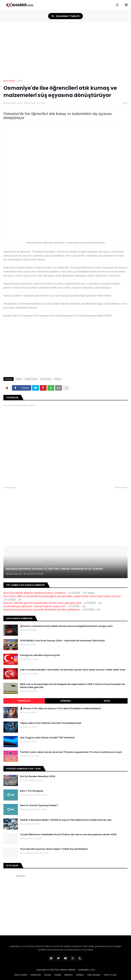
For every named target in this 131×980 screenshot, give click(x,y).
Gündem (65, 701)
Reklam (69, 975)
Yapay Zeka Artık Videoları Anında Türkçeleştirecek (51, 723)
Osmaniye (46, 379)
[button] (117, 5)
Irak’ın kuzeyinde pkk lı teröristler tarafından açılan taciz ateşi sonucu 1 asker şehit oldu (73, 670)
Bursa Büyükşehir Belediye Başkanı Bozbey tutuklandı (34, 593)
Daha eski (120, 487)
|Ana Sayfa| (21, 975)
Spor (107, 701)
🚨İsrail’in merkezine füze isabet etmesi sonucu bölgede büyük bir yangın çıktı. (67, 626)
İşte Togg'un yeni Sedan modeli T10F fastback (47, 738)
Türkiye (58, 379)
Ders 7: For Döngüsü (32, 791)
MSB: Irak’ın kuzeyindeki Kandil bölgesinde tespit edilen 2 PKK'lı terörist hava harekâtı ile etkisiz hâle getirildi (72, 686)
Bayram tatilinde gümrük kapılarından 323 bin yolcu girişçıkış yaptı (42, 603)
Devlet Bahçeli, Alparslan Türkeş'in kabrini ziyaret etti (34, 606)
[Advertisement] (65, 907)
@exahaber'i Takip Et (65, 16)
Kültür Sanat (31, 379)
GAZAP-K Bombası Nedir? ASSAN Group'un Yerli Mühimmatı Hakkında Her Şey (66, 820)
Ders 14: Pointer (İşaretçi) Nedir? (39, 805)
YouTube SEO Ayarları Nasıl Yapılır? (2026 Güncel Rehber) (54, 849)
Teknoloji (24, 701)
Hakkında (36, 975)
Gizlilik (58, 975)
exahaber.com (87, 970)
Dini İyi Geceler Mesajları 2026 (38, 776)
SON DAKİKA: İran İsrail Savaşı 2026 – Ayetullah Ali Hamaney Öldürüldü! (62, 641)
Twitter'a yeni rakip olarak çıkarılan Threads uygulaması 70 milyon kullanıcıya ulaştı (71, 752)
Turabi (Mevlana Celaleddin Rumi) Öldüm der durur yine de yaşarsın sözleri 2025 (68, 835)
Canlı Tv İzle (110, 975)
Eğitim (20, 81)
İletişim (80, 975)
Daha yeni (11, 487)
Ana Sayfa (9, 81)
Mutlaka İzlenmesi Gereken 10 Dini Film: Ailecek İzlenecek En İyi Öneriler (55, 569)
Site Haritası (94, 975)
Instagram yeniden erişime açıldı (40, 655)
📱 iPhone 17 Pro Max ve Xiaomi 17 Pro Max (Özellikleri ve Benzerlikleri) (60, 709)
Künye (48, 975)
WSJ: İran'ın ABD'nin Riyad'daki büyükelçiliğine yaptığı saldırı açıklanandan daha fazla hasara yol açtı (62, 596)
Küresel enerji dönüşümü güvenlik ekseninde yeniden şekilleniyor (42, 610)
